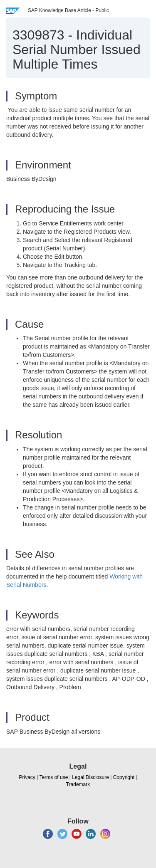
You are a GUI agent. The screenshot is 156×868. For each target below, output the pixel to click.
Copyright (124, 777)
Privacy (27, 777)
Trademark (78, 784)
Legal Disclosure (90, 777)
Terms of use (54, 777)
